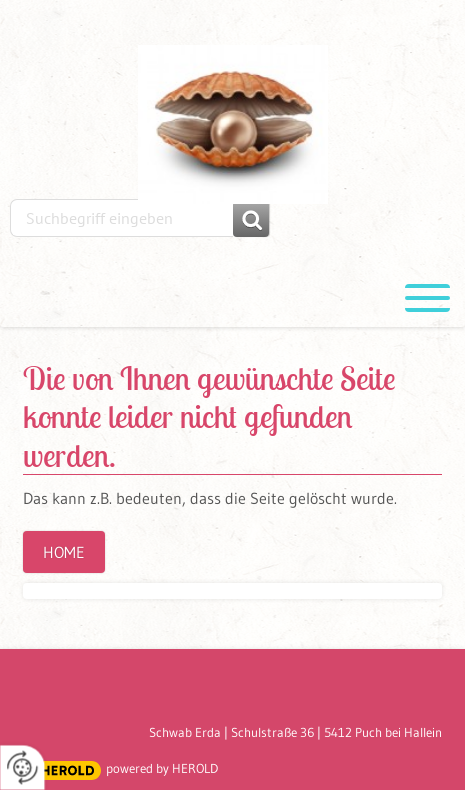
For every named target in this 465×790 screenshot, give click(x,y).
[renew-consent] (22, 767)
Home (64, 552)
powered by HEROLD (162, 768)
